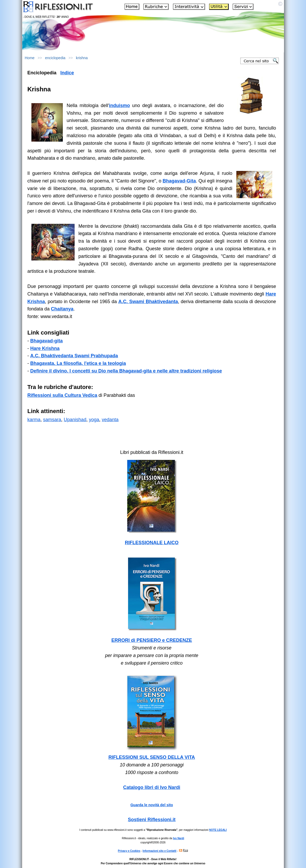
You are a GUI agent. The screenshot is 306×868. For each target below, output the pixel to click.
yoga (94, 420)
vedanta (169, 302)
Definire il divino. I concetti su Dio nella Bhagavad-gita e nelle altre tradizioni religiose (126, 371)
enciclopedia (55, 58)
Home (30, 58)
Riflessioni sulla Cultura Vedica (62, 395)
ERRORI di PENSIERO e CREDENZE (152, 640)
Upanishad (75, 420)
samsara (52, 420)
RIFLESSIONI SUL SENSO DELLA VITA (152, 757)
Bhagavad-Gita (179, 181)
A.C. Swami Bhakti (139, 302)
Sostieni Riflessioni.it (152, 820)
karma (34, 420)
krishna (82, 58)
